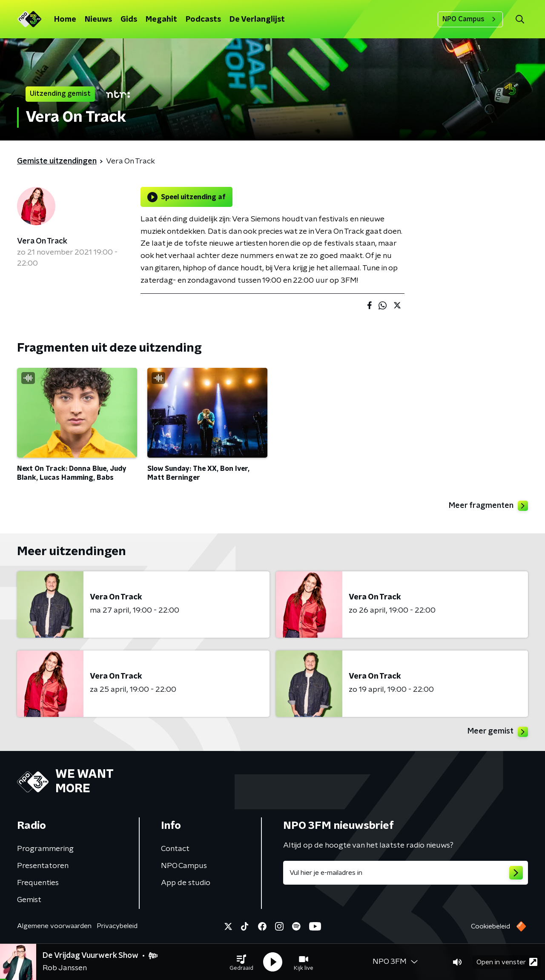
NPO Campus (470, 19)
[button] (241, 962)
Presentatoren (43, 866)
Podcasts (203, 20)
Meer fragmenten (488, 506)
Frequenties (38, 883)
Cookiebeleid (490, 926)
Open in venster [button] (507, 962)
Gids (129, 20)
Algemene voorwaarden (54, 926)
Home (65, 20)
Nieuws (98, 20)
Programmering (45, 849)
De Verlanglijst (257, 20)
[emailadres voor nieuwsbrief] (406, 873)
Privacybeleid (117, 926)
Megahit (161, 20)
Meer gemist (498, 732)
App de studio (186, 883)
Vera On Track (42, 241)
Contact (175, 849)
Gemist (29, 900)
